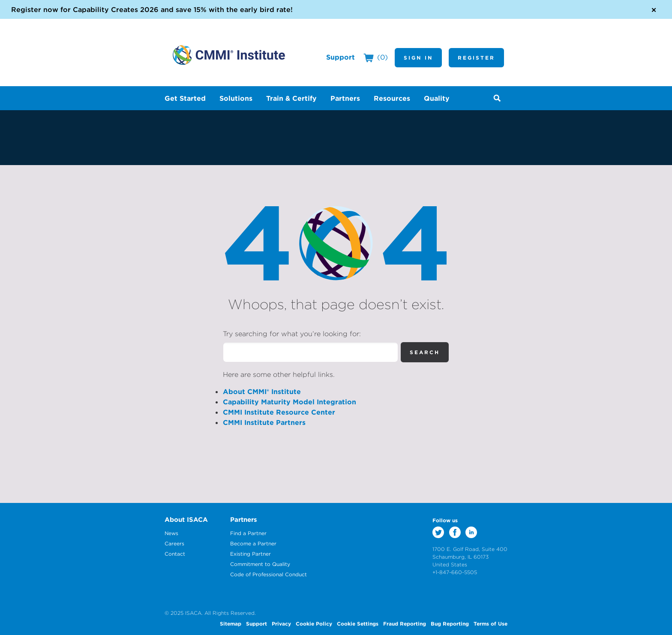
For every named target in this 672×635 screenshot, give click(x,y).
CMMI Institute (229, 55)
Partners (244, 519)
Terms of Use (490, 623)
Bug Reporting (450, 623)
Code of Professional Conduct (268, 574)
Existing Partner (250, 554)
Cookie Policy (314, 623)
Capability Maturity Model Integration (289, 402)
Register (476, 57)
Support (340, 57)
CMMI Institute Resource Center (279, 412)
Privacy (281, 623)
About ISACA (186, 519)
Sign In (418, 57)
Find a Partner (248, 533)
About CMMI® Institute (262, 391)
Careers (174, 543)
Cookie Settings (358, 623)
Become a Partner (253, 543)
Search (425, 352)
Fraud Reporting (405, 623)
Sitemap (231, 623)
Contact (175, 554)
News (171, 533)
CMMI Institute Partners (264, 422)
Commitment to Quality (260, 564)
